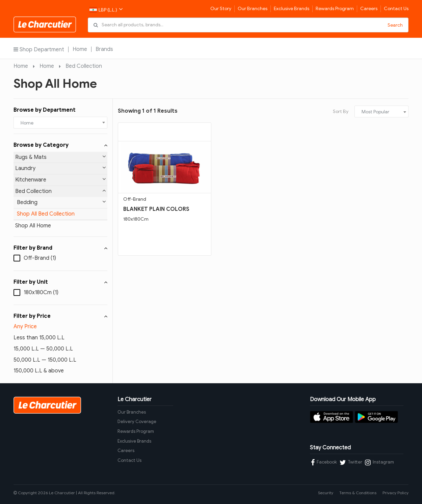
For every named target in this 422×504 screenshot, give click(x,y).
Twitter (351, 463)
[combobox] (60, 123)
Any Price (25, 327)
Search (395, 25)
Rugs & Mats (60, 157)
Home (80, 49)
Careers (369, 9)
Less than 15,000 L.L (39, 338)
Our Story (221, 9)
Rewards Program (335, 9)
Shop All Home (33, 226)
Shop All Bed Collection (46, 214)
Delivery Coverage (137, 422)
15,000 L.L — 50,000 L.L (43, 349)
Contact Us (396, 9)
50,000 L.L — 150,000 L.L (45, 360)
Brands (104, 49)
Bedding (61, 202)
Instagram (379, 463)
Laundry (60, 168)
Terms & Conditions (358, 493)
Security (326, 493)
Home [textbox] (27, 123)
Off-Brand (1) (40, 258)
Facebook (324, 463)
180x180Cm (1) (41, 292)
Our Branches (253, 9)
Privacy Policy (395, 493)
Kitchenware (60, 180)
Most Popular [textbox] (375, 112)
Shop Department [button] (39, 49)
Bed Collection (84, 66)
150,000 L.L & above (39, 371)
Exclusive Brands (292, 9)
